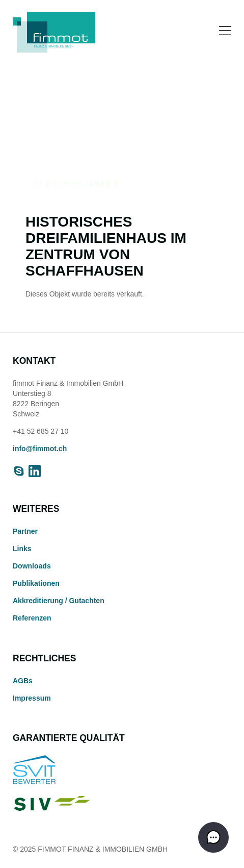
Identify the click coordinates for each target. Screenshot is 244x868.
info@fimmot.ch (40, 449)
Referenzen (32, 618)
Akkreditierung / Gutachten (59, 601)
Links (22, 549)
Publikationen (36, 583)
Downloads (32, 566)
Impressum (32, 698)
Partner (25, 531)
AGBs (23, 681)
